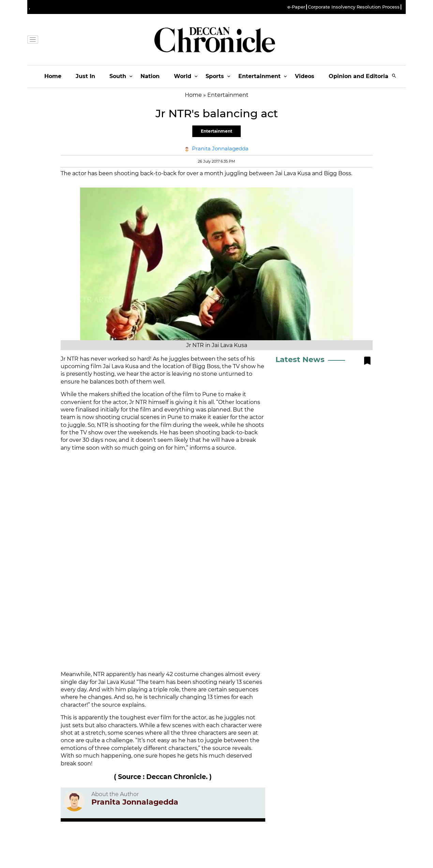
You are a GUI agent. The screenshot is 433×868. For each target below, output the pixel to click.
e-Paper (296, 7)
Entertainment (259, 76)
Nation (150, 76)
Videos (305, 76)
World (183, 76)
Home (53, 76)
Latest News (300, 360)
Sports (215, 76)
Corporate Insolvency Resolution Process (354, 7)
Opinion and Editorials (361, 76)
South (118, 76)
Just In (85, 76)
